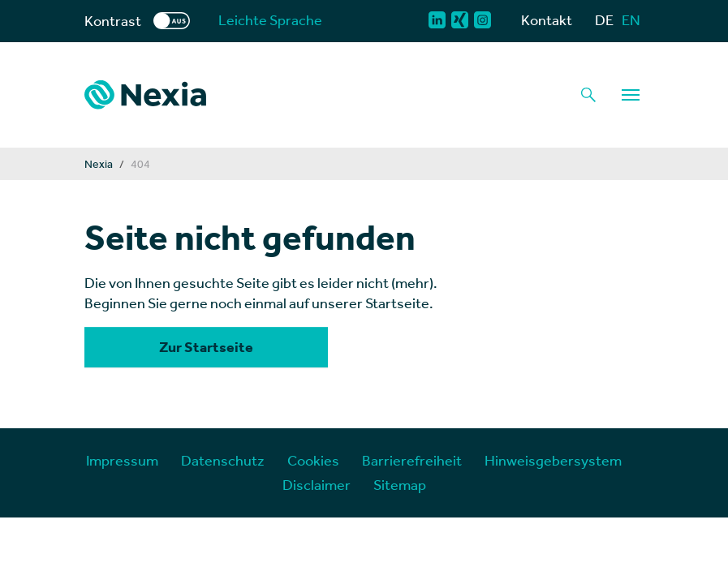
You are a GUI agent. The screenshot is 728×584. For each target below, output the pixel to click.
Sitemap (400, 485)
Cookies (313, 460)
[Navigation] (631, 95)
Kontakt (547, 20)
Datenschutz (223, 460)
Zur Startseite (206, 347)
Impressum (122, 460)
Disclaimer (317, 485)
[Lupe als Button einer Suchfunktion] (588, 95)
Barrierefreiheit (412, 460)
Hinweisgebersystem (553, 460)
